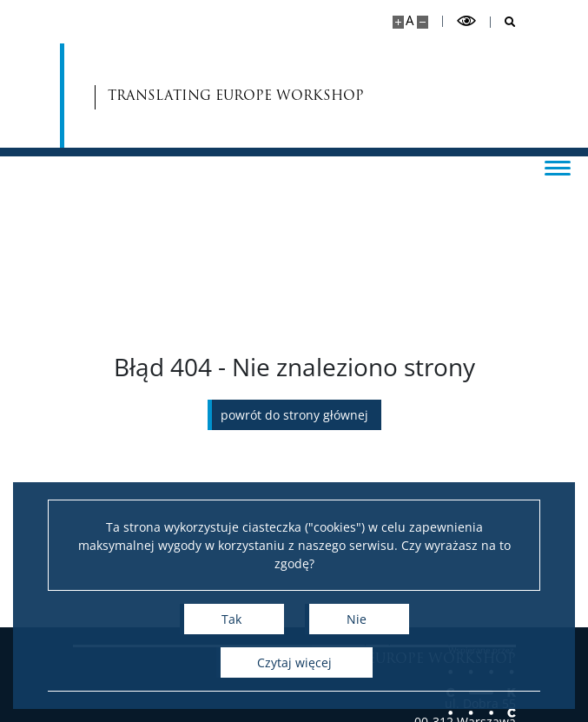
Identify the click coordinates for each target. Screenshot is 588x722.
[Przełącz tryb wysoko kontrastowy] (466, 21)
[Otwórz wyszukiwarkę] (503, 22)
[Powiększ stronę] (398, 22)
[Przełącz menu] (558, 167)
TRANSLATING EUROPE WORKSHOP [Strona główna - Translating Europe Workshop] (178, 96)
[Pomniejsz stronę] (423, 22)
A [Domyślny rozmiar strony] (410, 20)
